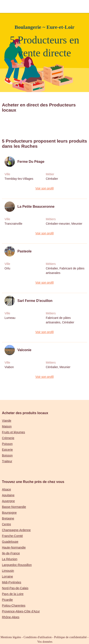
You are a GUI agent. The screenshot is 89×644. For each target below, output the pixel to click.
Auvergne (8, 501)
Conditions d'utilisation (37, 637)
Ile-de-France (11, 553)
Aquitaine (8, 495)
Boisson (7, 455)
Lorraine (7, 576)
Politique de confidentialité (71, 637)
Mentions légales (11, 637)
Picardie (7, 600)
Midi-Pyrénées (12, 582)
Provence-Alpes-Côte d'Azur (21, 611)
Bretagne (8, 518)
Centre (6, 524)
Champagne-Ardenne (16, 530)
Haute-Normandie (14, 547)
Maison (7, 426)
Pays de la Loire (13, 594)
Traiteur (7, 461)
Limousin (8, 571)
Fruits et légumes (13, 432)
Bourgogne (9, 513)
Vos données (45, 642)
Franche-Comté (12, 536)
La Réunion (10, 559)
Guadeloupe (10, 542)
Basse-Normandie (14, 507)
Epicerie (7, 450)
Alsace (6, 489)
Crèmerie (8, 438)
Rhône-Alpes (11, 617)
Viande (7, 421)
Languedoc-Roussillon (17, 565)
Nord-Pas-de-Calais (15, 588)
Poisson (7, 444)
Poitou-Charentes (14, 606)
